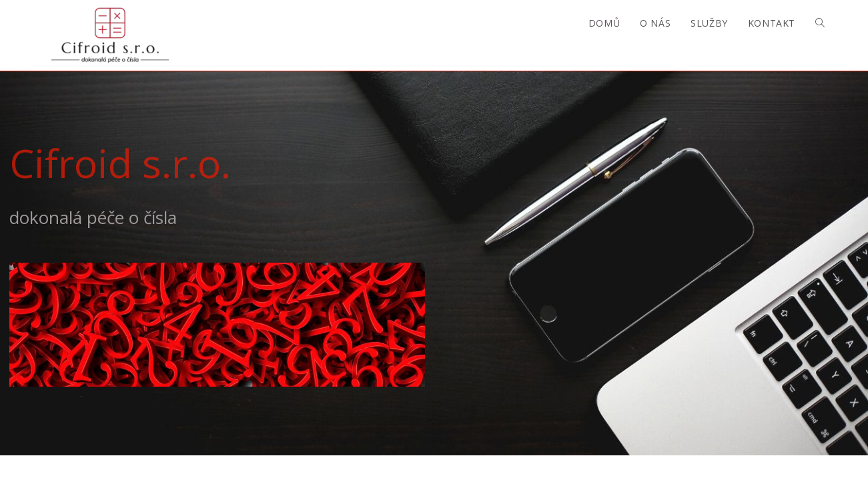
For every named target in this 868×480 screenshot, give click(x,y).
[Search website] (820, 23)
